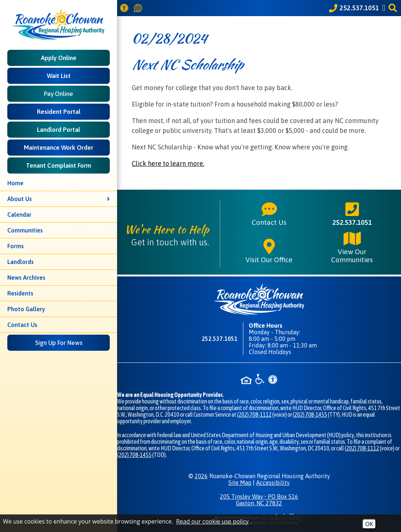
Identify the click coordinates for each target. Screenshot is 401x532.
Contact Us (22, 325)
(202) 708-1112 (254, 414)
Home (15, 183)
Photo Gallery (26, 309)
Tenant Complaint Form (59, 165)
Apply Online (59, 58)
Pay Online (59, 94)
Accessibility (273, 483)
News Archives (26, 278)
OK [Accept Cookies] (369, 524)
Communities (25, 230)
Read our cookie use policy (212, 521)
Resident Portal (59, 112)
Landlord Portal (59, 130)
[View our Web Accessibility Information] (125, 8)
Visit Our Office (269, 251)
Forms (16, 246)
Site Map (240, 483)
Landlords (20, 262)
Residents (20, 293)
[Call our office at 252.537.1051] (354, 8)
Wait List (59, 76)
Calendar (19, 215)
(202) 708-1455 (310, 414)
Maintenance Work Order (59, 148)
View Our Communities (352, 247)
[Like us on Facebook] (385, 8)
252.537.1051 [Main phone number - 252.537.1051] (352, 213)
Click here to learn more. (168, 163)
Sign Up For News (59, 343)
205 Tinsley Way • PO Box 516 (259, 500)
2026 (201, 476)
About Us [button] (59, 199)
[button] (394, 8)
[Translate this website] (139, 8)
